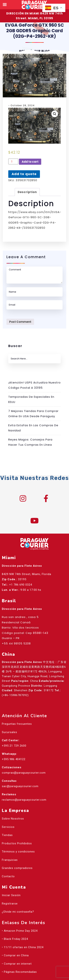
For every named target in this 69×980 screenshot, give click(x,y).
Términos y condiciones (18, 852)
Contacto (8, 876)
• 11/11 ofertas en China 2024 (23, 947)
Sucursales (9, 732)
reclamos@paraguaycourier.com (24, 800)
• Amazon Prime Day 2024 (20, 931)
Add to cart (30, 162)
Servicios (8, 827)
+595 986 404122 (14, 759)
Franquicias (10, 860)
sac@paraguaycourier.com (20, 786)
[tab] (27, 192)
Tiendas (7, 835)
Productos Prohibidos (17, 843)
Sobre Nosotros (13, 819)
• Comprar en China (15, 955)
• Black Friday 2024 (15, 939)
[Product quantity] (13, 162)
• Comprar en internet (17, 964)
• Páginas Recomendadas (19, 972)
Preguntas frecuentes (17, 724)
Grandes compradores (17, 868)
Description (27, 192)
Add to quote (24, 174)
